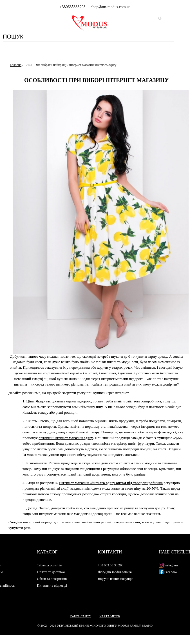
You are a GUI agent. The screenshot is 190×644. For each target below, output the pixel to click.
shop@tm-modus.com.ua (111, 7)
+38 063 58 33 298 (111, 565)
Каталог (47, 552)
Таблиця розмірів (50, 565)
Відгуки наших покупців (116, 579)
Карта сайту (81, 616)
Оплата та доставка (51, 572)
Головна (16, 65)
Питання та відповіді (52, 586)
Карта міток (110, 616)
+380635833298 (73, 7)
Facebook (168, 572)
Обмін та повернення (52, 579)
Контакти (110, 552)
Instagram (168, 565)
